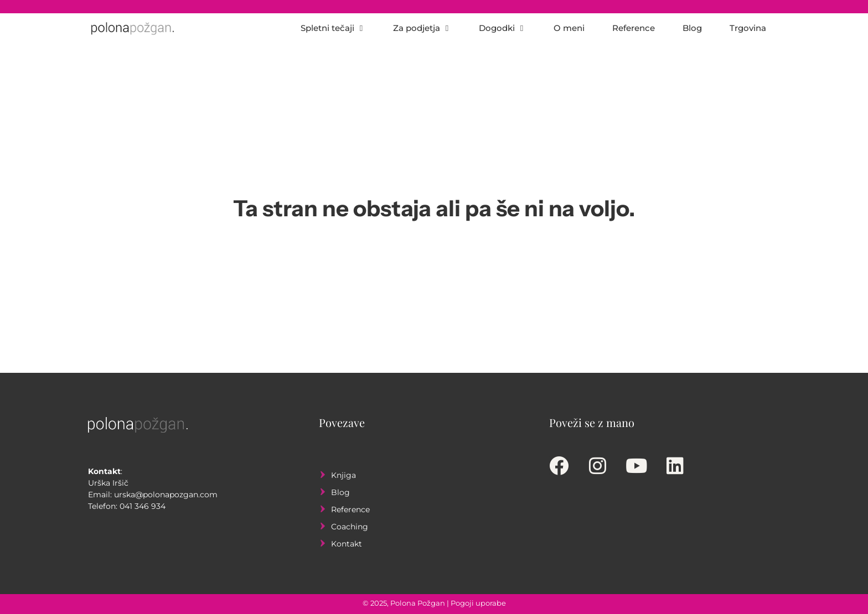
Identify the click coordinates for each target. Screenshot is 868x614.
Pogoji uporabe (478, 603)
